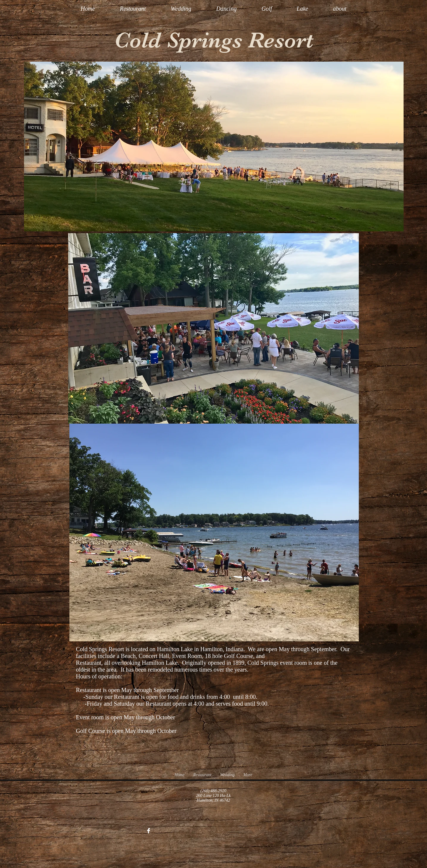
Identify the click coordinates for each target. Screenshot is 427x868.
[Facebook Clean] (149, 831)
